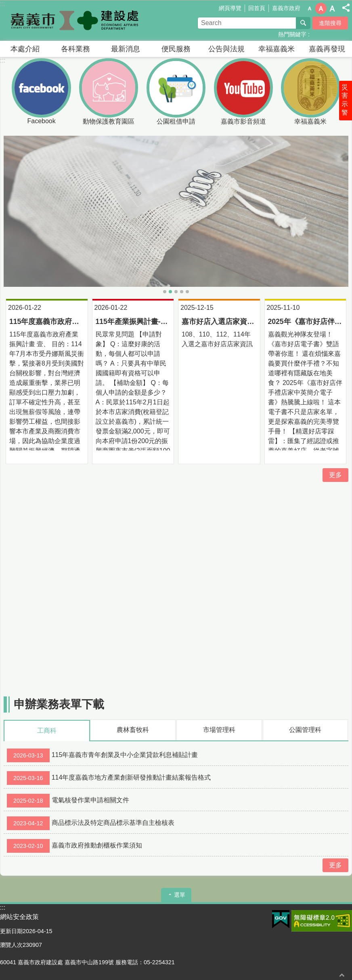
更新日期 (11, 931)
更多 (335, 475)
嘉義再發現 (327, 49)
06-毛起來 (182, 292)
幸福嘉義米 (277, 49)
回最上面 (342, 975)
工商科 (47, 731)
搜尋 (303, 23)
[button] (176, 211)
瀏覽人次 (11, 945)
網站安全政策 (19, 917)
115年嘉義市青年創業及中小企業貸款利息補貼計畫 (102, 755)
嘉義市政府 (286, 8)
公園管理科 (305, 730)
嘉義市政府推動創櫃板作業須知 (74, 846)
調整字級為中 (321, 8)
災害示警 (345, 100)
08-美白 (170, 292)
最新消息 (126, 49)
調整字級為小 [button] (310, 8)
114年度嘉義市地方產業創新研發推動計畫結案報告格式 (109, 778)
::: (3, 60)
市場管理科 (219, 730)
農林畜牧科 (133, 730)
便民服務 (176, 49)
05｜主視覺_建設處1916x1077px (165, 292)
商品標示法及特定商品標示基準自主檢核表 (91, 823)
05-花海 (187, 292)
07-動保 (176, 292)
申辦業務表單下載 (59, 704)
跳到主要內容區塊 (4, 4)
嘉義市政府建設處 (71, 21)
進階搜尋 (330, 23)
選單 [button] (180, 895)
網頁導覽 (230, 8)
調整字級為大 (332, 8)
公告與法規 (226, 49)
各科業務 (75, 49)
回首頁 (257, 8)
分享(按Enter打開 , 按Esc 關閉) (346, 8)
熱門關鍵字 (292, 34)
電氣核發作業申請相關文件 (68, 801)
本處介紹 (25, 49)
